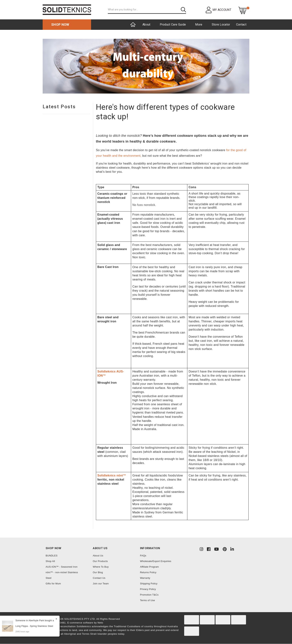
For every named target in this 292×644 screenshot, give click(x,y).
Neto (100, 623)
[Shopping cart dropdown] (242, 10)
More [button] (199, 25)
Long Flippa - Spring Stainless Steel (34, 626)
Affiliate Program (149, 567)
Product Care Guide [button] (173, 25)
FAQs (143, 556)
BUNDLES (52, 556)
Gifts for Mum (53, 584)
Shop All (50, 561)
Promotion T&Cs (149, 595)
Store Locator (221, 25)
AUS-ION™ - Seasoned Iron (62, 567)
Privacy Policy (148, 589)
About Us (98, 556)
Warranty (145, 578)
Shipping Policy (149, 584)
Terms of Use (147, 600)
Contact (241, 25)
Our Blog (98, 572)
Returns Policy (148, 572)
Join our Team (101, 584)
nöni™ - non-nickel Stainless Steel (62, 575)
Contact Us (99, 578)
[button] (219, 10)
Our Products (100, 561)
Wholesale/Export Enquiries (156, 561)
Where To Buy (101, 567)
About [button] (146, 25)
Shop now (60, 25)
